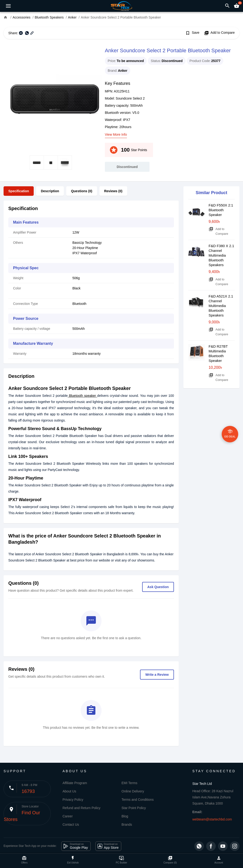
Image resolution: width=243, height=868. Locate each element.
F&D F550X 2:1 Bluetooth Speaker (221, 210)
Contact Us (71, 825)
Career (68, 816)
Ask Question (158, 587)
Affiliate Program (75, 783)
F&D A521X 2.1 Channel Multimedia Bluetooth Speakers (221, 306)
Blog (125, 816)
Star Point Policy (134, 808)
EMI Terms (129, 783)
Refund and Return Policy (82, 808)
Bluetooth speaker (82, 396)
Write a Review (157, 675)
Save (192, 33)
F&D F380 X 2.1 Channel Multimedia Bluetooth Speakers (221, 255)
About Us (70, 791)
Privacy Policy (73, 800)
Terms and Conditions (138, 800)
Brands (127, 825)
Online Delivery (133, 791)
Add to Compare (219, 33)
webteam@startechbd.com (212, 819)
